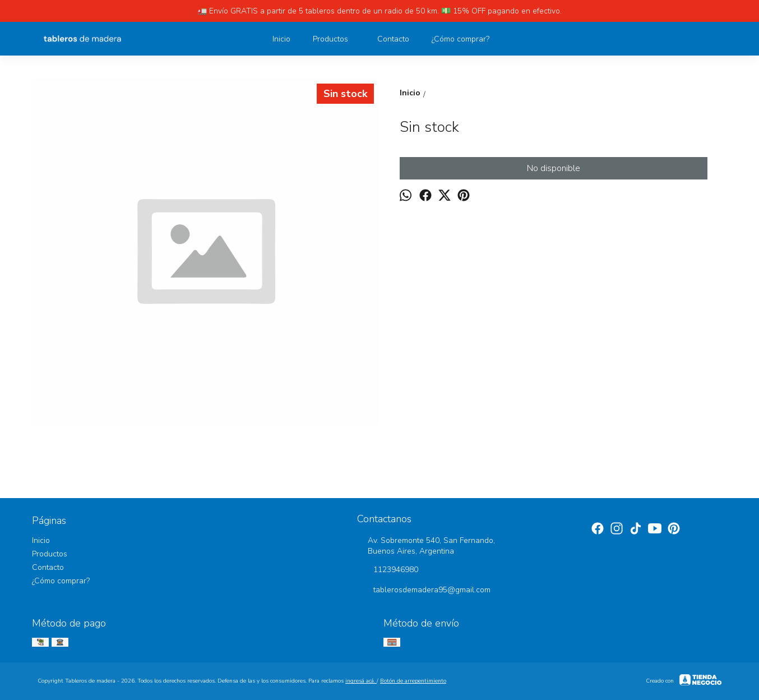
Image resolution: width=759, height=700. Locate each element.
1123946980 (388, 570)
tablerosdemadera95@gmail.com (424, 591)
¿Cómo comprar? (461, 39)
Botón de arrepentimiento (413, 681)
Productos (336, 39)
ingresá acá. (361, 681)
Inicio (281, 39)
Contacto (393, 39)
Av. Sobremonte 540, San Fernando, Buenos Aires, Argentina (426, 546)
